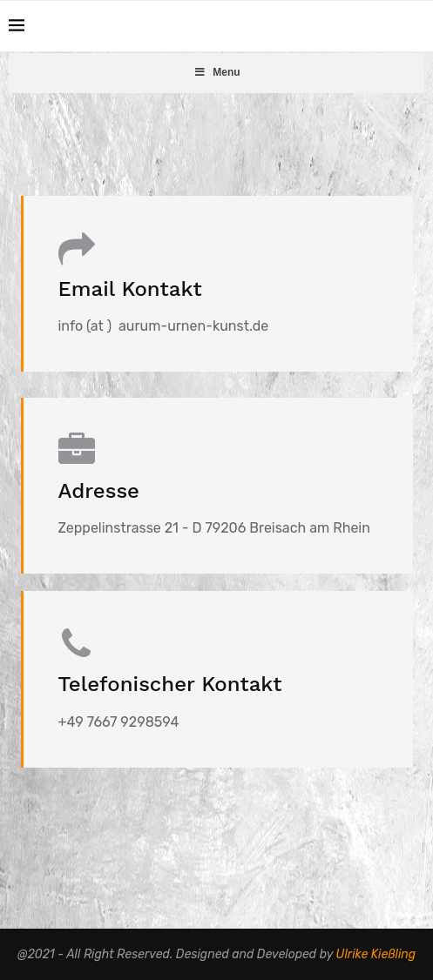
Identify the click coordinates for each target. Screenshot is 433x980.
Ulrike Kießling (376, 954)
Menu (216, 72)
